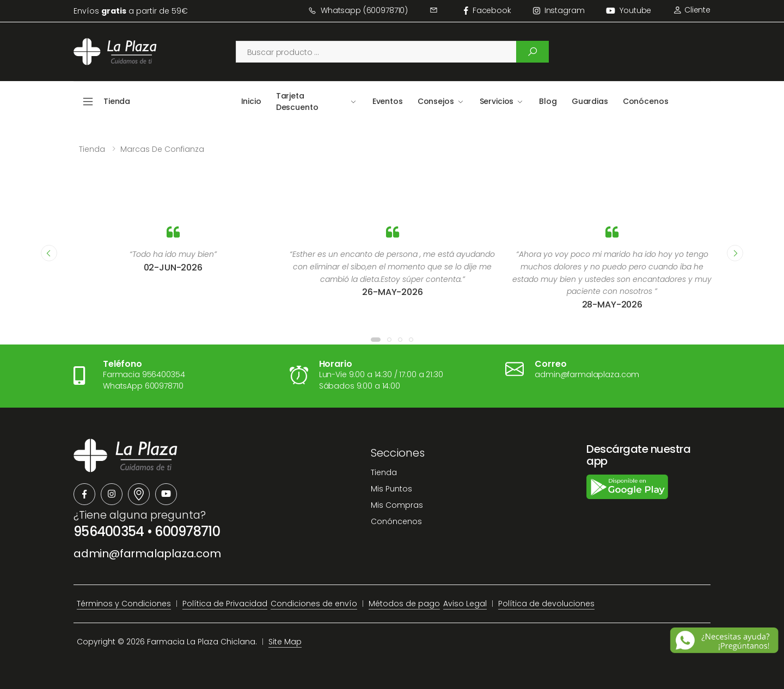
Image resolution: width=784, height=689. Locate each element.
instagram (559, 10)
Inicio (251, 101)
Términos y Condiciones (124, 604)
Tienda (92, 149)
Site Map (285, 642)
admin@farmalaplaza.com (147, 553)
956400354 (109, 531)
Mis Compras (397, 505)
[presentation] (49, 253)
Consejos (436, 101)
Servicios (497, 101)
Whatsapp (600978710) (358, 10)
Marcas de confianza (162, 149)
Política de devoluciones (546, 604)
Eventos (388, 101)
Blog (548, 101)
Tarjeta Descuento (297, 101)
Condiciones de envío (314, 604)
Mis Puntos (391, 489)
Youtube (629, 10)
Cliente (692, 10)
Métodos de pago (404, 604)
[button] (376, 340)
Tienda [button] (117, 101)
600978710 (187, 531)
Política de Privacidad (225, 604)
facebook (488, 10)
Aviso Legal (465, 604)
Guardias (590, 101)
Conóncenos (396, 521)
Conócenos (646, 101)
